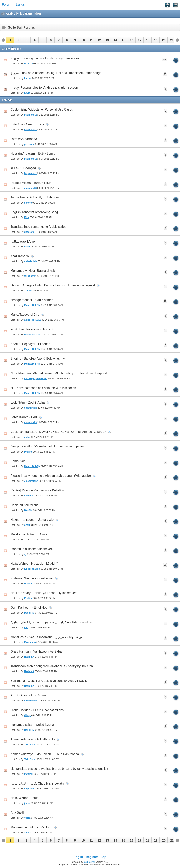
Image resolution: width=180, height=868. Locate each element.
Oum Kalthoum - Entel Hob (29, 608)
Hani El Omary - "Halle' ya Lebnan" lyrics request (44, 593)
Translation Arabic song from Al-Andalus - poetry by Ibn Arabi (52, 666)
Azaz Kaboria (20, 256)
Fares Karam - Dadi (24, 417)
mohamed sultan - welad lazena (32, 725)
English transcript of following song (34, 212)
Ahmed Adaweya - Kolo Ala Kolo (33, 739)
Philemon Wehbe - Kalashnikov (32, 578)
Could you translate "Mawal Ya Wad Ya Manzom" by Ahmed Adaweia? (58, 432)
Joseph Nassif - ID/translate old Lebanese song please (48, 446)
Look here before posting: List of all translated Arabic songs (61, 73)
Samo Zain (18, 461)
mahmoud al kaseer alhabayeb (32, 549)
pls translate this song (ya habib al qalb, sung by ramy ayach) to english (59, 769)
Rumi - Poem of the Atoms (29, 695)
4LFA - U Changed (23, 168)
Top (103, 857)
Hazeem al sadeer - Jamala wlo (32, 520)
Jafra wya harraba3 (24, 139)
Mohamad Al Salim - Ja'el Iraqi (31, 827)
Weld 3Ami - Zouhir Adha (28, 402)
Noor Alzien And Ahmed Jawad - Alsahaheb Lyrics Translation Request (59, 373)
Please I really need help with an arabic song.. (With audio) (51, 476)
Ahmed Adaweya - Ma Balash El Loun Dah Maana (45, 754)
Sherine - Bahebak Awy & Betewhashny (38, 359)
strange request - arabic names (32, 300)
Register (92, 857)
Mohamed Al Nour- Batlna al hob (33, 271)
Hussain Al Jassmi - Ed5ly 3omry (33, 153)
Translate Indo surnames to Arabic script (38, 227)
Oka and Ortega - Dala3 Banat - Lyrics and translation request (53, 285)
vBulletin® (89, 862)
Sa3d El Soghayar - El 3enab (30, 344)
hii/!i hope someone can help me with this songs (43, 388)
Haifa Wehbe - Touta (25, 798)
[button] (10, 40)
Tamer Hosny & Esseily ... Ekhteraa (35, 197)
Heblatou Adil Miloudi (25, 505)
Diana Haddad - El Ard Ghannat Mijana (37, 710)
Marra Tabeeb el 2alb (25, 315)
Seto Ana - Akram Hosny (27, 124)
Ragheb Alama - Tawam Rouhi (31, 183)
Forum (7, 5)
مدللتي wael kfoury (23, 242)
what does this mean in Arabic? (32, 329)
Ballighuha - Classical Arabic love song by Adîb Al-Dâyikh (50, 681)
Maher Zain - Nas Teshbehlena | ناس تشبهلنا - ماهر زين (47, 637)
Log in (78, 857)
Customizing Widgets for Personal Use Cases (42, 110)
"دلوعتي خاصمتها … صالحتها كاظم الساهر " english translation (51, 622)
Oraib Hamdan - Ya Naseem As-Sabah (37, 651)
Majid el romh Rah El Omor (29, 534)
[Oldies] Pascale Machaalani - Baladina (37, 490)
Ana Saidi (17, 813)
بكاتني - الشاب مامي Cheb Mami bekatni (37, 783)
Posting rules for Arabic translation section (49, 88)
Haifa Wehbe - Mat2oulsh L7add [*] (35, 564)
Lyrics (20, 5)
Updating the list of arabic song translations (50, 58)
